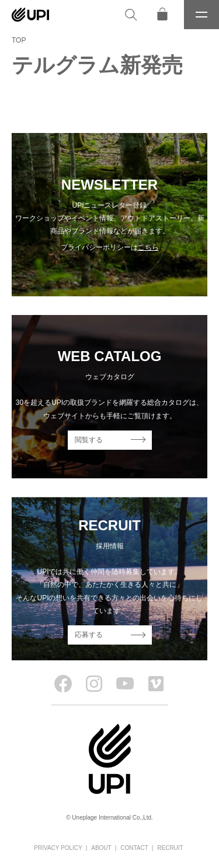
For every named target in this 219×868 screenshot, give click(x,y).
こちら (148, 247)
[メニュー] (201, 15)
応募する (89, 635)
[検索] (131, 15)
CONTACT (134, 848)
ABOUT (101, 848)
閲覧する (89, 440)
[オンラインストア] (162, 15)
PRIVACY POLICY (58, 848)
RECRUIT (170, 848)
